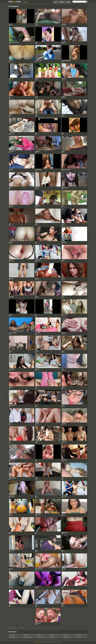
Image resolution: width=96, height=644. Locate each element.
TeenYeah (15, 2)
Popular (62, 2)
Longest (68, 2)
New (56, 2)
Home (25, 2)
